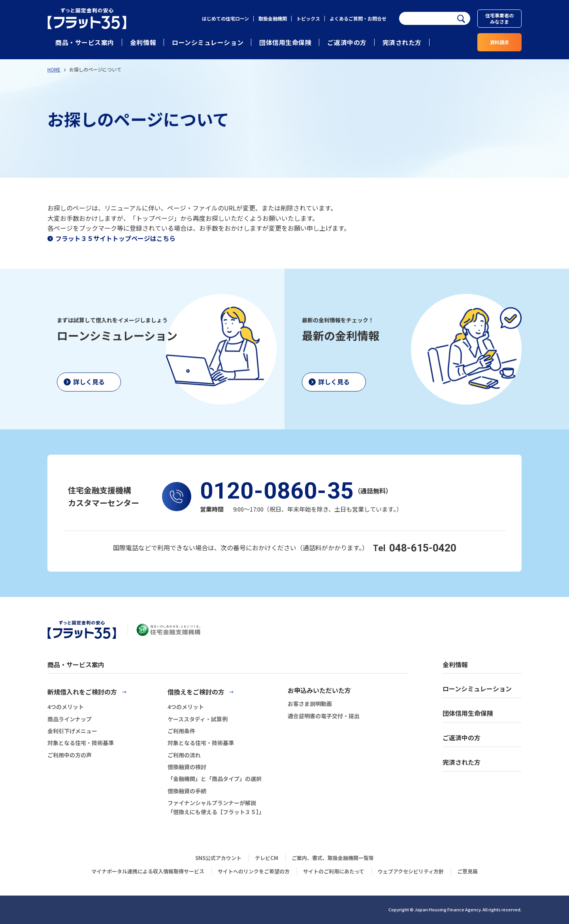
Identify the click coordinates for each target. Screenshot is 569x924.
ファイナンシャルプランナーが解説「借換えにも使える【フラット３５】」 (216, 807)
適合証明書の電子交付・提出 (324, 716)
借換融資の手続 (187, 791)
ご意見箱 (467, 871)
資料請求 (499, 42)
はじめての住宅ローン (225, 18)
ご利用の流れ (184, 755)
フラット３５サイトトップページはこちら (115, 238)
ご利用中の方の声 (70, 755)
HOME (54, 69)
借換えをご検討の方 (196, 692)
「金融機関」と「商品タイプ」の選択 (215, 779)
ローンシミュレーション (208, 42)
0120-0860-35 (277, 491)
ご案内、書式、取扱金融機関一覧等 (333, 858)
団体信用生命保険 (285, 42)
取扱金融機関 (273, 18)
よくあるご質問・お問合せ (358, 18)
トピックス (308, 18)
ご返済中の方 (347, 42)
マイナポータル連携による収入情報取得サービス (148, 871)
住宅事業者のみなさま (499, 18)
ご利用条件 (181, 731)
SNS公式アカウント (218, 858)
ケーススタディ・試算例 (198, 719)
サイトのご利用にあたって (334, 871)
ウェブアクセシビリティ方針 (411, 871)
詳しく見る (89, 382)
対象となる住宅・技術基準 (81, 743)
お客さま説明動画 (310, 704)
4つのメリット (66, 707)
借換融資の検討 (187, 767)
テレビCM (267, 858)
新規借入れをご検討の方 (82, 692)
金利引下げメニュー (72, 731)
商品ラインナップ (70, 719)
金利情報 (143, 42)
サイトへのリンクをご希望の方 (254, 871)
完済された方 (402, 42)
